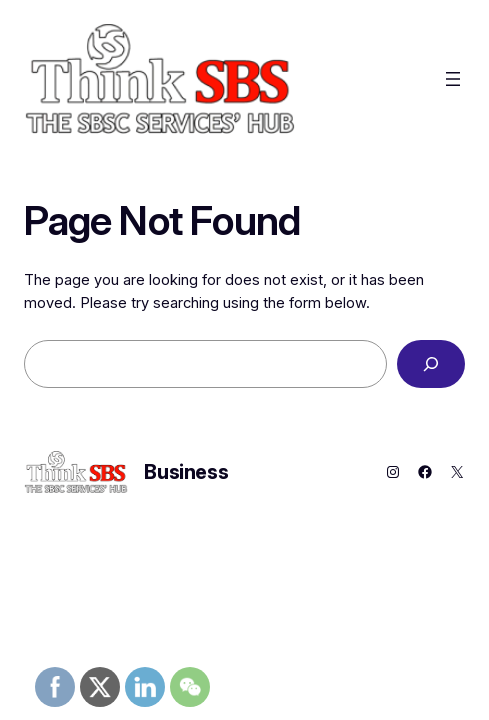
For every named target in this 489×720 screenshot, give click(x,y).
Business (186, 472)
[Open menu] (453, 79)
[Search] (430, 364)
